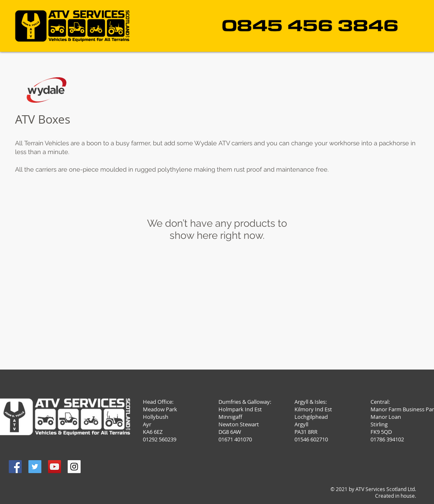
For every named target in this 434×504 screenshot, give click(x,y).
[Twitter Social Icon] (35, 467)
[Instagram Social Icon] (74, 467)
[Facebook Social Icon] (15, 467)
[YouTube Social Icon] (55, 467)
